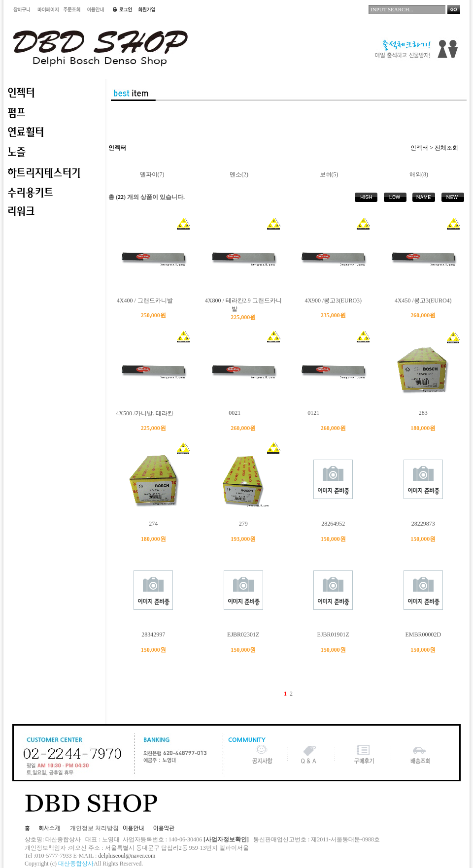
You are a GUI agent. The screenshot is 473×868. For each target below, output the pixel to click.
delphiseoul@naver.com (127, 856)
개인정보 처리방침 (94, 828)
